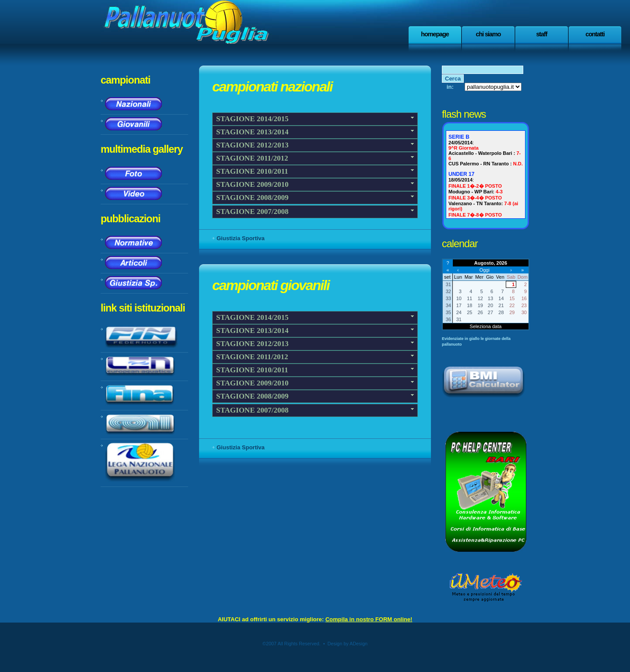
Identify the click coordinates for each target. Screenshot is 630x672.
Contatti (595, 34)
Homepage (435, 34)
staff (541, 34)
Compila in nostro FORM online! (369, 619)
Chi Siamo (488, 34)
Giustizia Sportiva (241, 238)
